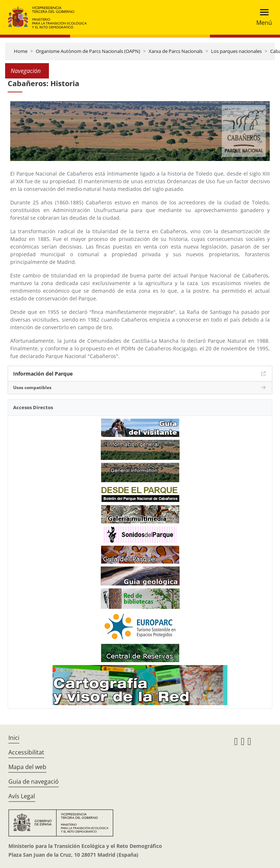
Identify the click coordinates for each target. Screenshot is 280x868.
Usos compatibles (32, 387)
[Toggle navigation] (262, 17)
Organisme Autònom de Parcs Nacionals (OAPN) (88, 51)
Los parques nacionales (236, 51)
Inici (14, 738)
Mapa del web (27, 767)
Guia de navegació (34, 781)
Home (21, 51)
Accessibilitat (26, 752)
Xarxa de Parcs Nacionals (176, 51)
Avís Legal (22, 796)
